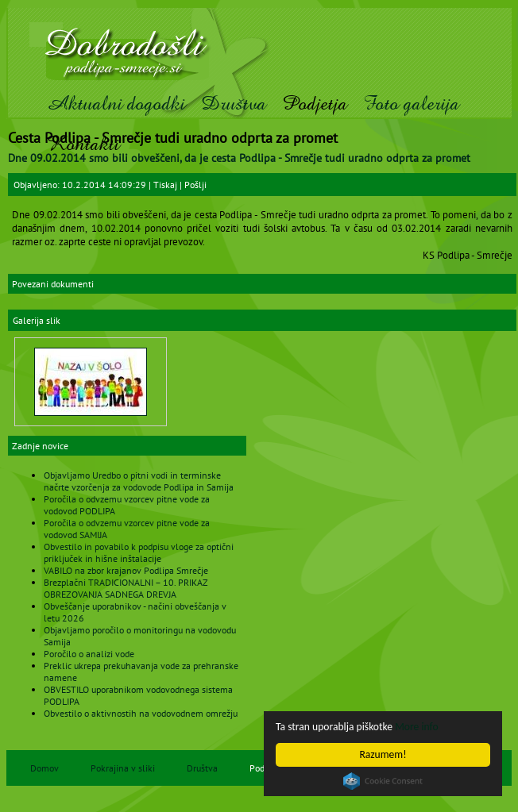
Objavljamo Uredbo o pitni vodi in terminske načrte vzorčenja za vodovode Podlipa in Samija (139, 481)
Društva (234, 104)
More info (416, 727)
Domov (44, 768)
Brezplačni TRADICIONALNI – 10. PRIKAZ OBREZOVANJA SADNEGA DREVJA (126, 588)
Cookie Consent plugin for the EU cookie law (383, 781)
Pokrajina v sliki (123, 768)
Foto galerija (411, 104)
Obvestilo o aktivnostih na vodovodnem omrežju (141, 713)
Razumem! (383, 754)
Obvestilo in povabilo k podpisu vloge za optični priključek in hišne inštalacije (139, 552)
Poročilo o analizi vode (89, 654)
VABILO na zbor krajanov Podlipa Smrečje (126, 570)
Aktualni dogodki (116, 104)
